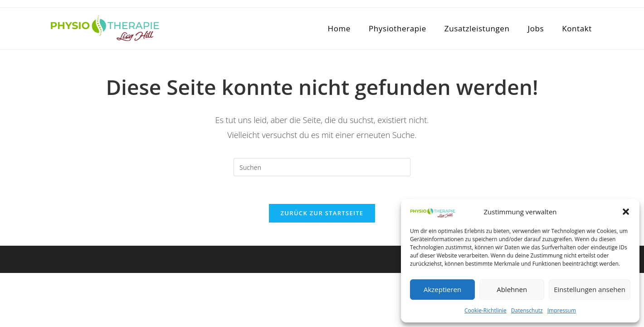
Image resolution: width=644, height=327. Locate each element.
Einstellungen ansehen (590, 289)
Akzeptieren (442, 289)
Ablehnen (512, 289)
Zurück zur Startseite (322, 213)
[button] (626, 212)
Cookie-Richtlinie (485, 310)
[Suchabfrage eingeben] (322, 167)
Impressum (562, 310)
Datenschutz (527, 310)
